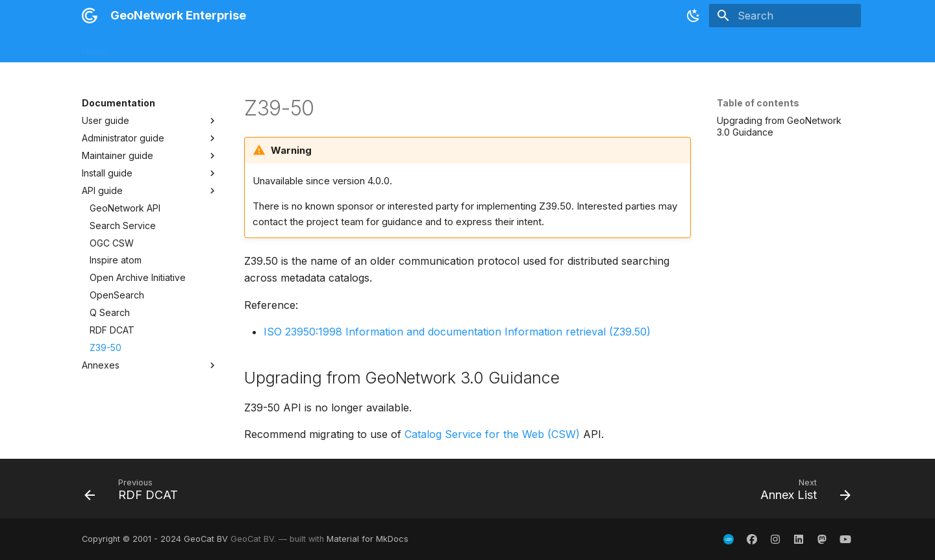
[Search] (785, 16)
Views (407, 47)
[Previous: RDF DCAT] (135, 493)
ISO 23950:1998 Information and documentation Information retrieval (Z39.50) (457, 332)
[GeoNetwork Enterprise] (90, 16)
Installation (222, 47)
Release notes (154, 47)
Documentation (292, 47)
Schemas (359, 47)
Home (94, 47)
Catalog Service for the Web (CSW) (492, 434)
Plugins (451, 47)
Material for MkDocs (368, 539)
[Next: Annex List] (801, 493)
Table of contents (758, 103)
